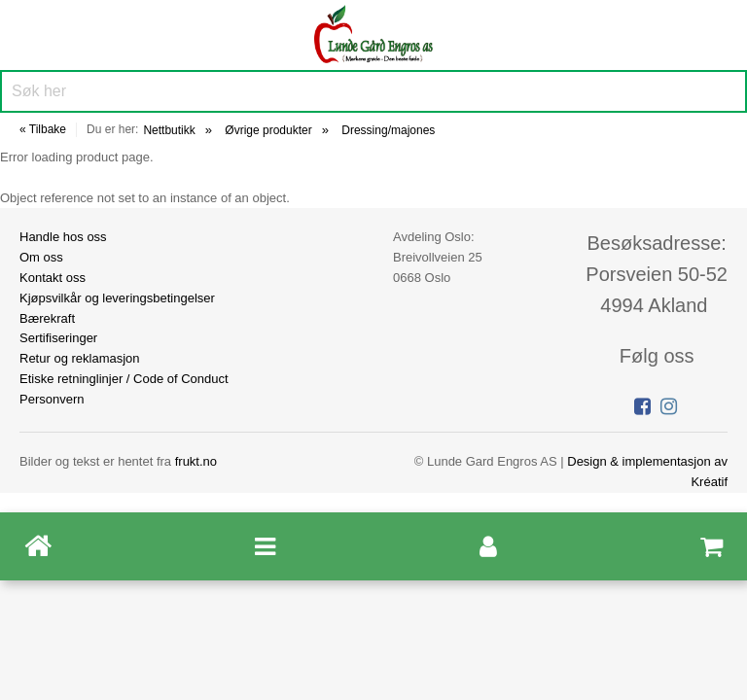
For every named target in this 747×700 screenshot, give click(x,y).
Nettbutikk (169, 130)
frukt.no (196, 461)
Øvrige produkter (268, 130)
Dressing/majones (388, 130)
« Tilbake (43, 129)
